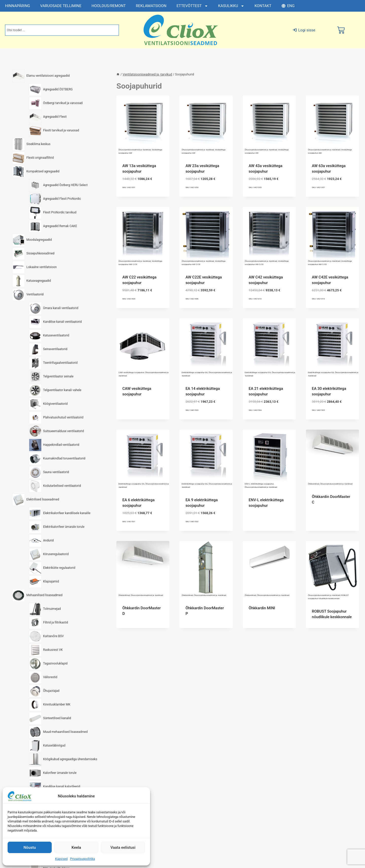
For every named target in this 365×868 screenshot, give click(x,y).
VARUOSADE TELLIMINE (61, 6)
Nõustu (30, 847)
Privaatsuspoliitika (83, 859)
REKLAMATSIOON (151, 6)
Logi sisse (304, 30)
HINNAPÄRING (18, 6)
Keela (76, 847)
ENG (288, 6)
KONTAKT (263, 6)
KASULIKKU (231, 6)
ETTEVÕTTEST (192, 6)
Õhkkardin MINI (262, 608)
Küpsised (61, 859)
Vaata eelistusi (123, 847)
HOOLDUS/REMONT (109, 6)
